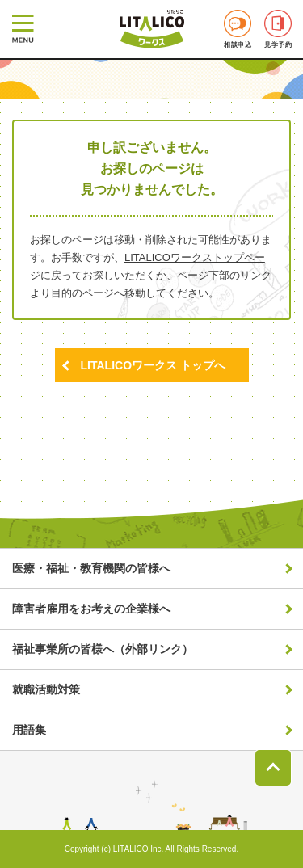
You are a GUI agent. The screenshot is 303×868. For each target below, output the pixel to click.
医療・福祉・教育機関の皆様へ (91, 568)
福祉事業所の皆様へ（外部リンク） (103, 649)
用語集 (29, 730)
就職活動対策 (46, 689)
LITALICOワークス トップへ (153, 365)
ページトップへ (273, 768)
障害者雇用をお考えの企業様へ (91, 609)
